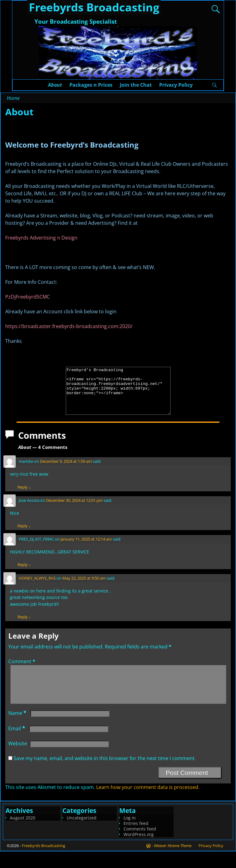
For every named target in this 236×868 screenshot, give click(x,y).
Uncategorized (82, 834)
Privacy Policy (176, 85)
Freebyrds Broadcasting (43, 862)
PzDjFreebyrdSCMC (28, 297)
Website (18, 760)
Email (17, 745)
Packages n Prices (91, 85)
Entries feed (136, 840)
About (55, 85)
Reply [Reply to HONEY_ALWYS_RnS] (24, 626)
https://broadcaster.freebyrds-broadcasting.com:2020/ (69, 326)
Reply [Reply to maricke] (24, 496)
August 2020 (23, 834)
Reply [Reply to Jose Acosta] (24, 535)
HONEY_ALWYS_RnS (37, 587)
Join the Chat (136, 85)
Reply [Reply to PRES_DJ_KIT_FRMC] (24, 574)
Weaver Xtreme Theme (173, 862)
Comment (22, 671)
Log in (130, 834)
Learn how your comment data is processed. (148, 804)
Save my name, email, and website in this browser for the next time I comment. (105, 775)
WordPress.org (139, 851)
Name (18, 730)
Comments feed (140, 845)
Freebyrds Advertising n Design (41, 238)
